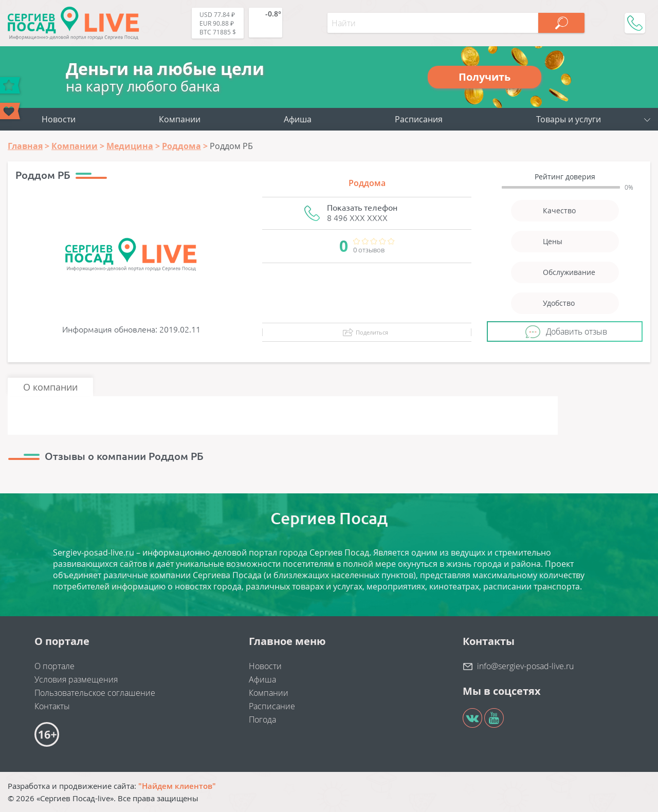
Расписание (272, 706)
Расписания (419, 119)
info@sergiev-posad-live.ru (525, 666)
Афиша (298, 119)
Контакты (52, 706)
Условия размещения (76, 679)
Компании (180, 119)
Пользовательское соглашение (95, 693)
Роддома (367, 183)
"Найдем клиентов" (177, 786)
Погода (262, 719)
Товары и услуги (569, 119)
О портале (54, 666)
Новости (59, 119)
